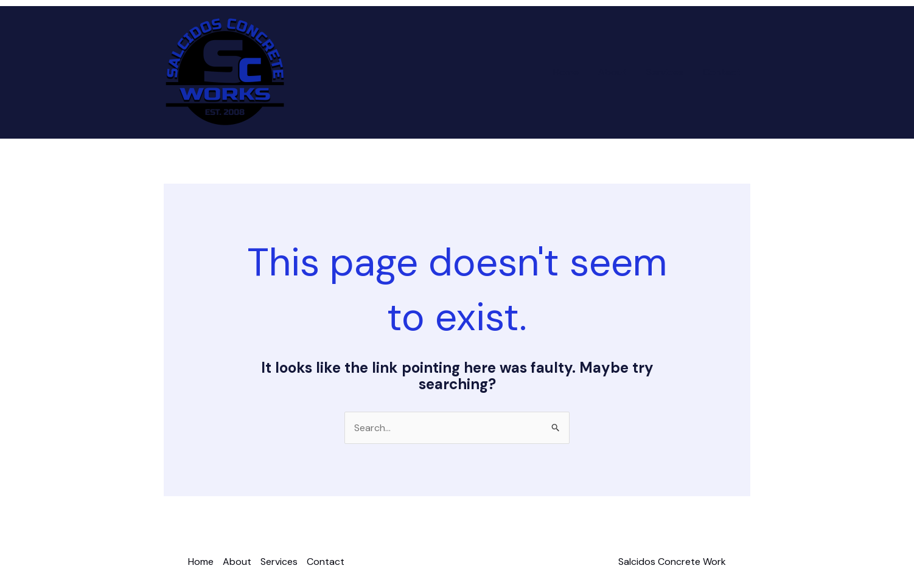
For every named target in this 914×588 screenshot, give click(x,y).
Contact (722, 72)
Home (566, 72)
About (612, 72)
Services (665, 72)
